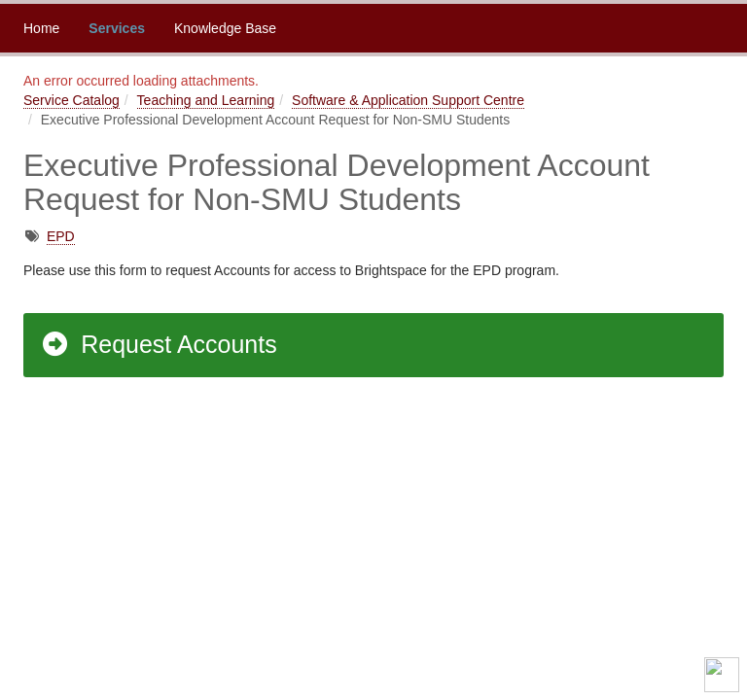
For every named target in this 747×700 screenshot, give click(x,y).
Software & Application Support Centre (408, 100)
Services (117, 28)
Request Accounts (159, 344)
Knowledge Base (225, 28)
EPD (61, 236)
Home (41, 28)
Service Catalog (71, 100)
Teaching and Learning (206, 100)
